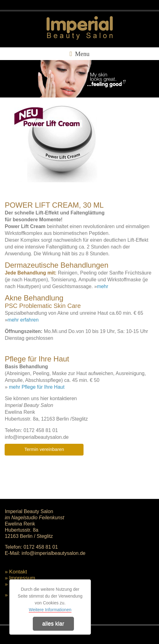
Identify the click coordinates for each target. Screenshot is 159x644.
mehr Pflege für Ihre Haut (37, 387)
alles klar (53, 624)
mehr (102, 286)
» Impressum (20, 578)
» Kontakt (16, 572)
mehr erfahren (23, 320)
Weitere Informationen (50, 610)
